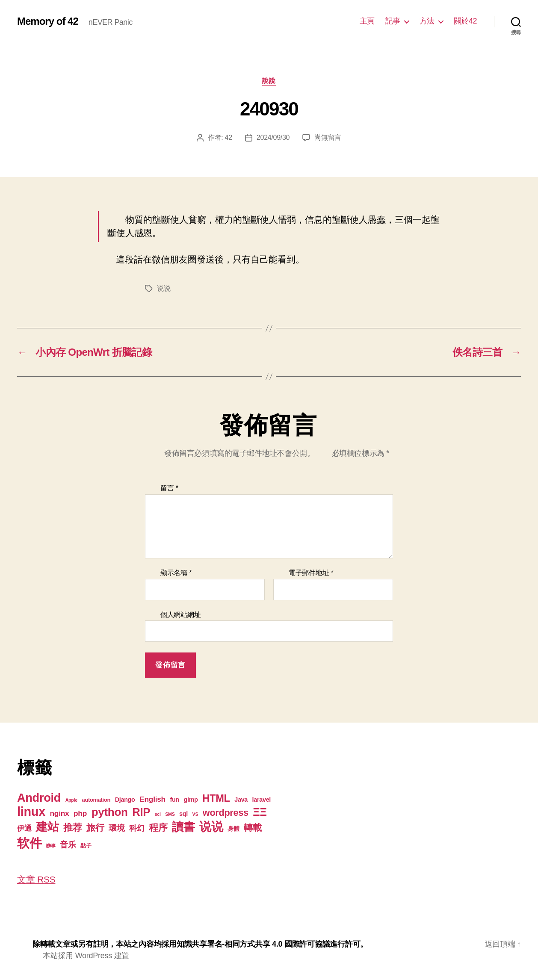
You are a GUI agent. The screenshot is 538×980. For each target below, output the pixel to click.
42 (229, 137)
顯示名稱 (176, 573)
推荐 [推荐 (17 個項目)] (72, 828)
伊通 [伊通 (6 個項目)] (24, 828)
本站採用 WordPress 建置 (86, 956)
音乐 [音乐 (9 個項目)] (68, 845)
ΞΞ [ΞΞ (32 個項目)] (260, 812)
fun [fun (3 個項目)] (175, 800)
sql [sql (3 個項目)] (183, 814)
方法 (427, 21)
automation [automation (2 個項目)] (96, 800)
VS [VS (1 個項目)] (195, 814)
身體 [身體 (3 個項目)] (233, 829)
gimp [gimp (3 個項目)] (191, 800)
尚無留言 (328, 137)
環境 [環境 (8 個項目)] (117, 828)
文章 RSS (36, 879)
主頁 (367, 21)
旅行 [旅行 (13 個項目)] (95, 828)
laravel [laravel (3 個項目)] (262, 800)
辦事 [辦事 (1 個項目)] (51, 846)
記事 (393, 21)
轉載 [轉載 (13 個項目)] (253, 828)
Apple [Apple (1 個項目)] (71, 800)
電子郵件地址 (311, 573)
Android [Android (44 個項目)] (39, 798)
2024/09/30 (273, 137)
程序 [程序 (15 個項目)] (158, 828)
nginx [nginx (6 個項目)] (60, 813)
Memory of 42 (48, 21)
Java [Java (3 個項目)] (241, 800)
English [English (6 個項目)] (152, 799)
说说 (164, 288)
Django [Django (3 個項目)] (125, 800)
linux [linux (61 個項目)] (31, 812)
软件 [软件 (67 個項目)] (29, 843)
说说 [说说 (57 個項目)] (211, 827)
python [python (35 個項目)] (110, 812)
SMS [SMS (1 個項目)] (170, 814)
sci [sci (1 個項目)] (158, 814)
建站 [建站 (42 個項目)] (47, 827)
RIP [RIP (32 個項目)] (141, 812)
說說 (269, 81)
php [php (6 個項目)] (80, 813)
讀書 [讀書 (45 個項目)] (183, 827)
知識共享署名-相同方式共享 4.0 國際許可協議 (253, 944)
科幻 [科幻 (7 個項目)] (137, 828)
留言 (169, 488)
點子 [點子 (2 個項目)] (86, 846)
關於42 (465, 21)
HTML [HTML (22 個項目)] (216, 798)
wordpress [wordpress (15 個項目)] (226, 813)
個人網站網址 (180, 615)
